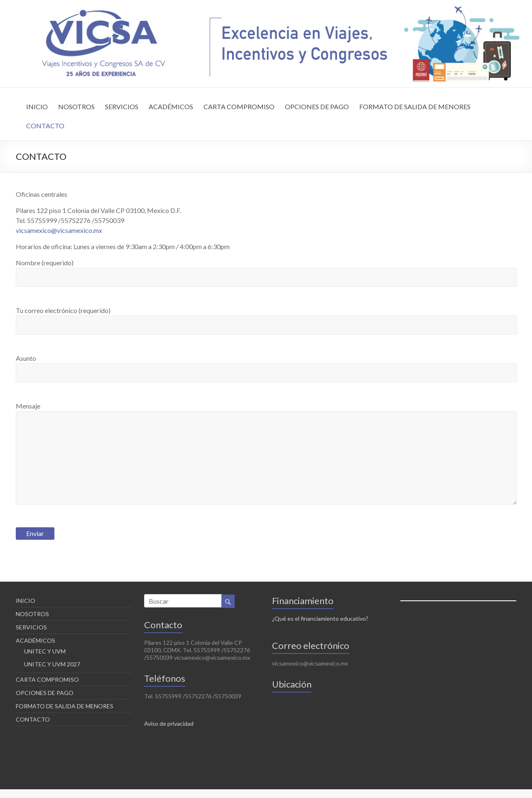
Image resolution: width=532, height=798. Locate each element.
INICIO (37, 106)
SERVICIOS (122, 106)
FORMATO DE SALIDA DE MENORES (415, 106)
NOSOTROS (76, 106)
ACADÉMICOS (171, 106)
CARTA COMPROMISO (239, 106)
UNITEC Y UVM (45, 651)
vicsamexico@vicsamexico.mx (59, 230)
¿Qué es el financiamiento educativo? (320, 618)
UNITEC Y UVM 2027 (52, 664)
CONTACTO (45, 126)
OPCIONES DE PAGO (317, 106)
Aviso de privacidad (169, 723)
